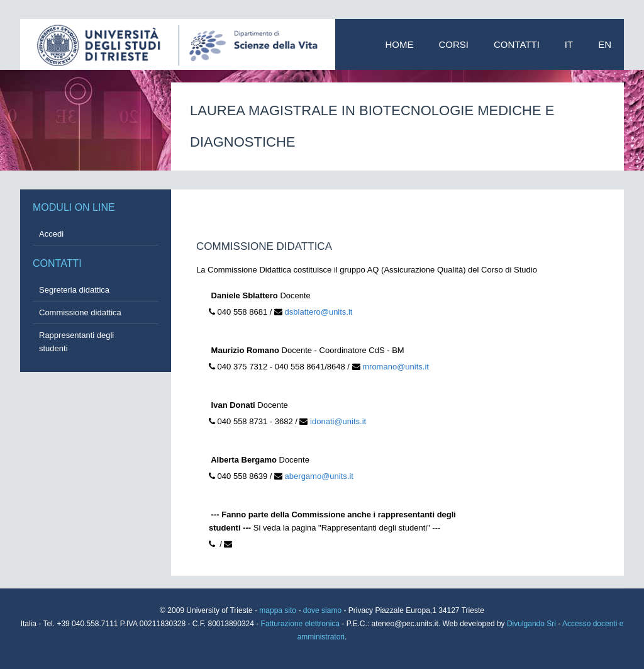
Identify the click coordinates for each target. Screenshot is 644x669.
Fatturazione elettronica (302, 624)
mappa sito (279, 610)
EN (605, 44)
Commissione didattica (80, 312)
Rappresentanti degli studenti (76, 342)
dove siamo (322, 610)
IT (569, 44)
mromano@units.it (396, 367)
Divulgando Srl (531, 624)
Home (400, 44)
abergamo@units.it (319, 476)
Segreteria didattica (74, 290)
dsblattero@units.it (319, 312)
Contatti (517, 44)
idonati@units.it (338, 421)
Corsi (454, 44)
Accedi (51, 234)
